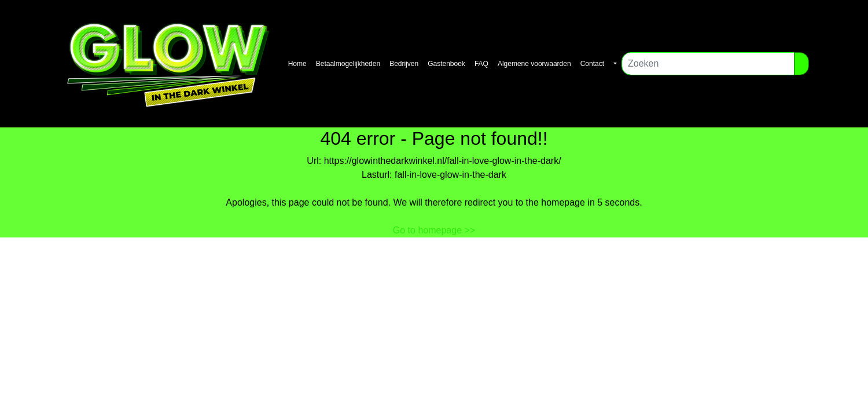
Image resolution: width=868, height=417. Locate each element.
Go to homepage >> (434, 230)
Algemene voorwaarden (534, 64)
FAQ (481, 64)
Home (297, 64)
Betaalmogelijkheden (348, 64)
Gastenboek (446, 64)
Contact (592, 64)
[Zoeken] (708, 64)
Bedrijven (404, 64)
